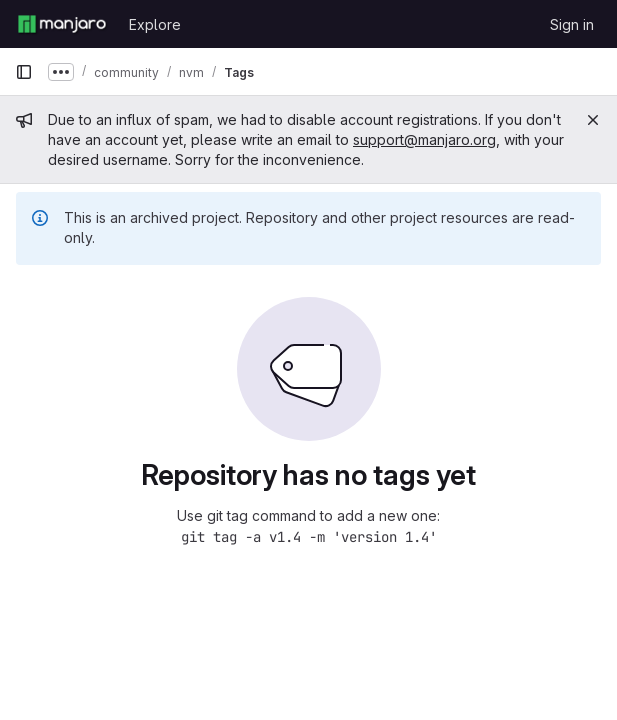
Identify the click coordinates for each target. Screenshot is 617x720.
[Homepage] (62, 24)
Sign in (572, 24)
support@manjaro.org (424, 139)
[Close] (593, 120)
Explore (155, 24)
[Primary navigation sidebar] (24, 72)
